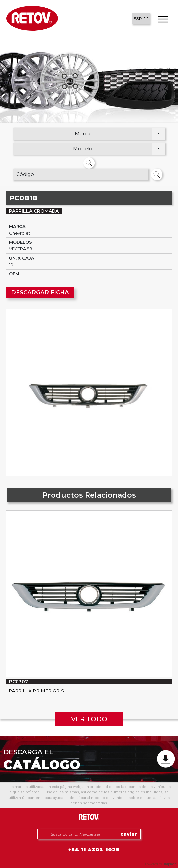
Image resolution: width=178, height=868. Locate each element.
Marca (83, 134)
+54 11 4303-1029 (94, 850)
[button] (141, 18)
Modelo (83, 148)
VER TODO (89, 719)
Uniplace (170, 864)
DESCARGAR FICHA (40, 292)
